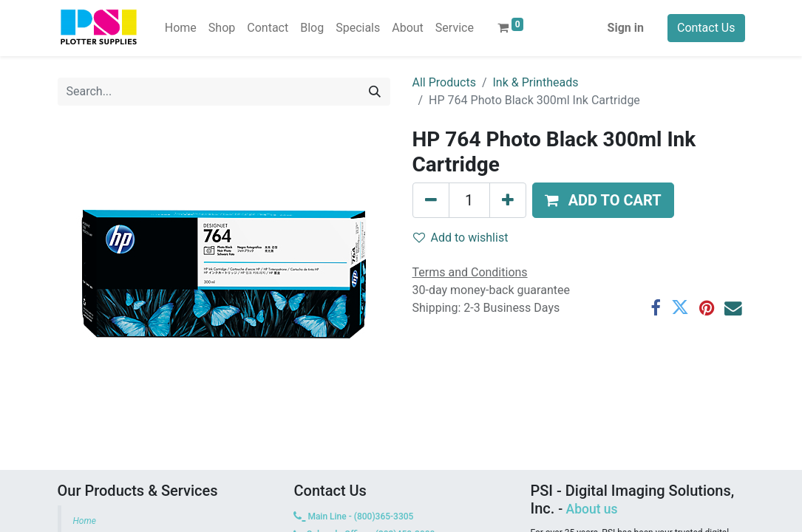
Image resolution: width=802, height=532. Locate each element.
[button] (603, 200)
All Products (444, 82)
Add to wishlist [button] (461, 238)
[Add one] (508, 200)
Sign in (626, 28)
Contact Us (706, 28)
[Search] (375, 92)
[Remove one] (431, 200)
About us (592, 509)
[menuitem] (181, 28)
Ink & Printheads (536, 82)
